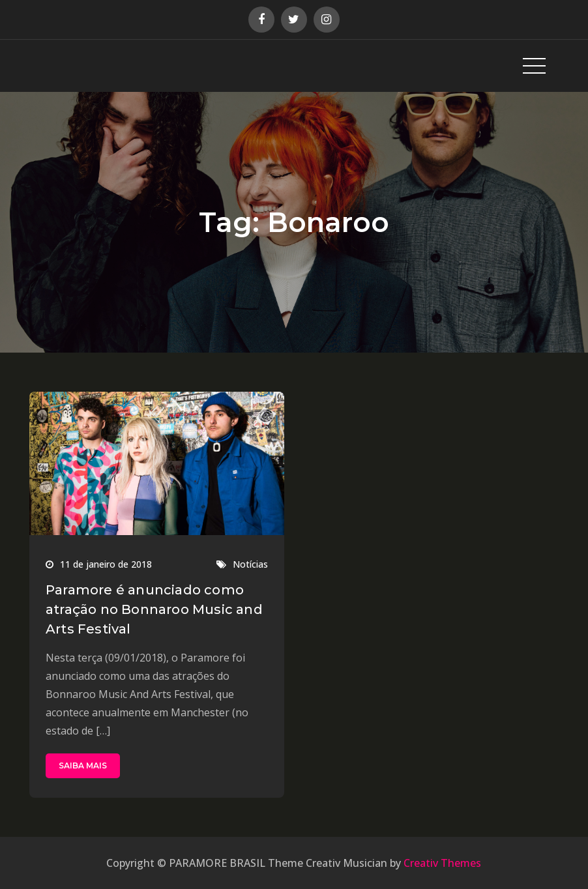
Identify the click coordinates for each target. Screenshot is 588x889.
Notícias (250, 564)
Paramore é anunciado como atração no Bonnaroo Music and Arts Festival (154, 609)
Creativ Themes (442, 863)
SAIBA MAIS (83, 765)
